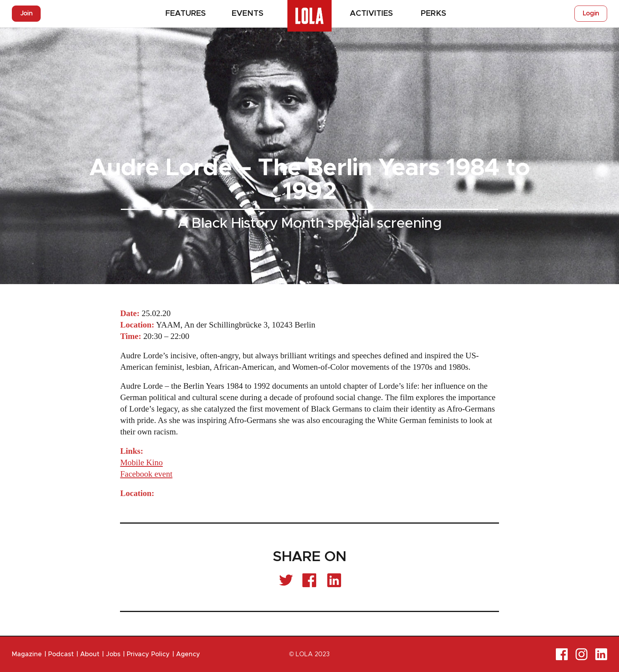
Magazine (27, 654)
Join (26, 13)
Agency (188, 654)
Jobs (113, 654)
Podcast (61, 654)
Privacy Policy (148, 654)
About (90, 654)
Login (591, 13)
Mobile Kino (141, 462)
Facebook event (146, 474)
